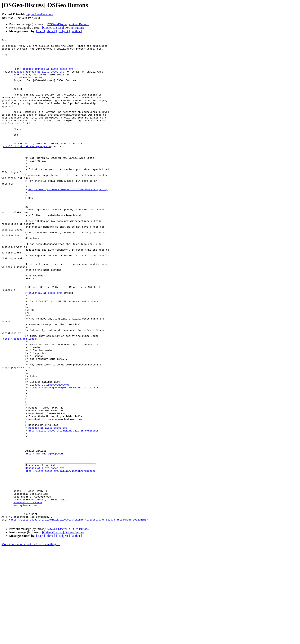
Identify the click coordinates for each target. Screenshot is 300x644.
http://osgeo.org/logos (20, 399)
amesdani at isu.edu (42, 495)
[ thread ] (51, 31)
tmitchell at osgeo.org (45, 344)
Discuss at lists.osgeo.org (49, 454)
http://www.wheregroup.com (44, 537)
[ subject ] (64, 31)
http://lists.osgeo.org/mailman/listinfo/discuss (65, 458)
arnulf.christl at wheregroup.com (27, 168)
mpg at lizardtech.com (40, 14)
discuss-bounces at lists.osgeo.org (48, 75)
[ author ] (76, 31)
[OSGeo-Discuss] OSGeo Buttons (68, 24)
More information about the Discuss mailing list (31, 641)
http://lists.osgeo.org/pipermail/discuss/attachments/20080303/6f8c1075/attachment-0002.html (78, 616)
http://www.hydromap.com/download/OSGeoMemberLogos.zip (68, 220)
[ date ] (40, 31)
